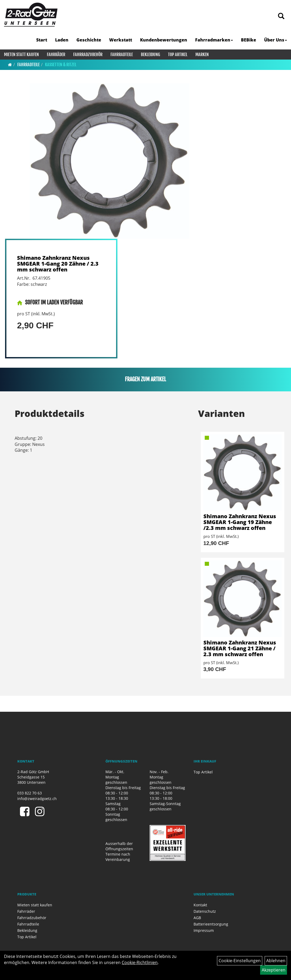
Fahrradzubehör (88, 55)
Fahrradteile (122, 55)
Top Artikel (178, 55)
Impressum (204, 930)
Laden (62, 40)
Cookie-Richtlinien (140, 962)
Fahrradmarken (214, 40)
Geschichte (89, 40)
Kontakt (200, 905)
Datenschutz (205, 911)
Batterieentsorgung (211, 924)
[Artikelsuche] (281, 16)
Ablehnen (276, 961)
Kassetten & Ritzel (61, 65)
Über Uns (276, 40)
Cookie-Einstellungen (240, 961)
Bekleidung (150, 55)
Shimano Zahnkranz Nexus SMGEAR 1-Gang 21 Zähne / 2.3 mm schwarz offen (240, 648)
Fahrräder (56, 55)
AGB (197, 918)
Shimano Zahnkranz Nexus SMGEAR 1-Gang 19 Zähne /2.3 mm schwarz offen (240, 522)
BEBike (249, 40)
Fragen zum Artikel (145, 379)
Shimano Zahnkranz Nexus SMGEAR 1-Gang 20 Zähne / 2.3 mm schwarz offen (58, 264)
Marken (202, 55)
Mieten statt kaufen (21, 55)
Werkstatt (121, 40)
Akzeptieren (274, 970)
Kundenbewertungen (164, 40)
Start (42, 40)
